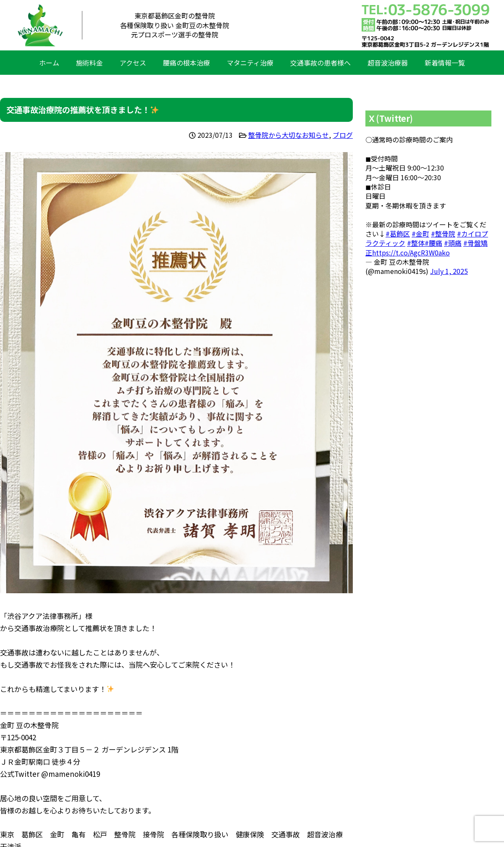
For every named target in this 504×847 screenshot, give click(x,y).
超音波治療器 (388, 63)
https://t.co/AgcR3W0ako (411, 253)
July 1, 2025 (449, 271)
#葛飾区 (398, 234)
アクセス (133, 63)
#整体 (416, 243)
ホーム (49, 63)
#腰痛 (433, 243)
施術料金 (89, 63)
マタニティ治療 (250, 63)
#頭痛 (453, 243)
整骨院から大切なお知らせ (289, 135)
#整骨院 (443, 234)
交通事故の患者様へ (320, 63)
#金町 (420, 234)
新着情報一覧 (445, 63)
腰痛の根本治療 (186, 63)
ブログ (343, 135)
